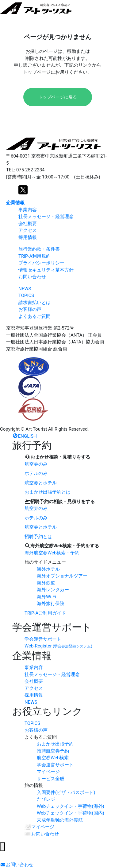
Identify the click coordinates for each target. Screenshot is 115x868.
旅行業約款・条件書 (39, 249)
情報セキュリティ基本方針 (46, 270)
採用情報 (28, 237)
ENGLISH (25, 436)
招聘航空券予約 (53, 751)
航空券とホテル (41, 483)
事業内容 (28, 210)
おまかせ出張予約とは (48, 492)
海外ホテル (48, 569)
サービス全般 (51, 779)
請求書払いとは (34, 303)
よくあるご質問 (34, 316)
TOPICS (26, 295)
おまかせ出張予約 (55, 744)
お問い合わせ (32, 277)
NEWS (25, 289)
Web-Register (58, 646)
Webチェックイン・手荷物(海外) (71, 806)
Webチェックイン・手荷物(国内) (71, 813)
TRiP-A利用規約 (34, 256)
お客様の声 (30, 309)
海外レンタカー (53, 590)
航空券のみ (36, 464)
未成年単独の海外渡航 (60, 820)
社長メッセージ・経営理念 (46, 217)
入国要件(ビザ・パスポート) (66, 792)
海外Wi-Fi (46, 597)
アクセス (28, 230)
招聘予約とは (38, 537)
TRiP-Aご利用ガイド (45, 613)
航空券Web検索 (53, 758)
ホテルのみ (36, 473)
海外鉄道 (46, 583)
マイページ (48, 772)
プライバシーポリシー (41, 263)
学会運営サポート (43, 639)
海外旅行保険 (51, 604)
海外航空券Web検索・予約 (52, 553)
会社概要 (28, 224)
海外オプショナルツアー (62, 576)
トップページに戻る (58, 97)
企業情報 (15, 203)
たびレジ (46, 799)
